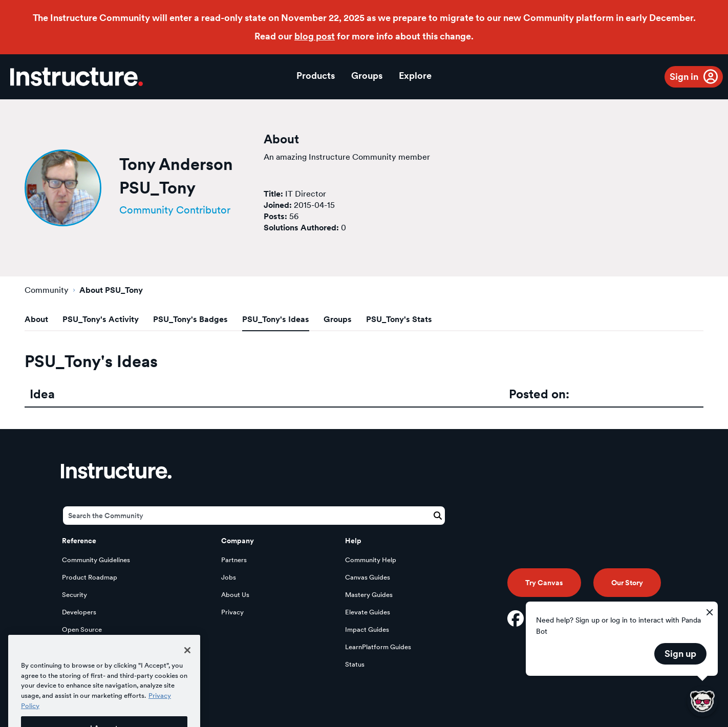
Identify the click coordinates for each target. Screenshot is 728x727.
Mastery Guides (369, 595)
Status (355, 664)
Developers (79, 612)
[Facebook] (516, 618)
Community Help (371, 560)
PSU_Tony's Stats (399, 319)
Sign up (680, 654)
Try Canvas (544, 583)
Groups (367, 76)
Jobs (229, 577)
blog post (315, 36)
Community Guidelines (96, 560)
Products (316, 76)
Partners (234, 560)
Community (47, 290)
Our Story (627, 583)
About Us (235, 595)
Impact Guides (367, 629)
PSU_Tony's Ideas (276, 319)
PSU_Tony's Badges (190, 319)
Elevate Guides (368, 612)
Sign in (684, 77)
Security (74, 595)
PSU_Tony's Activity (101, 319)
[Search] (254, 516)
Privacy (232, 612)
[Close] (187, 661)
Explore (415, 76)
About (36, 319)
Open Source (82, 629)
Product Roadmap (90, 577)
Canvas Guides (368, 577)
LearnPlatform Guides (378, 647)
